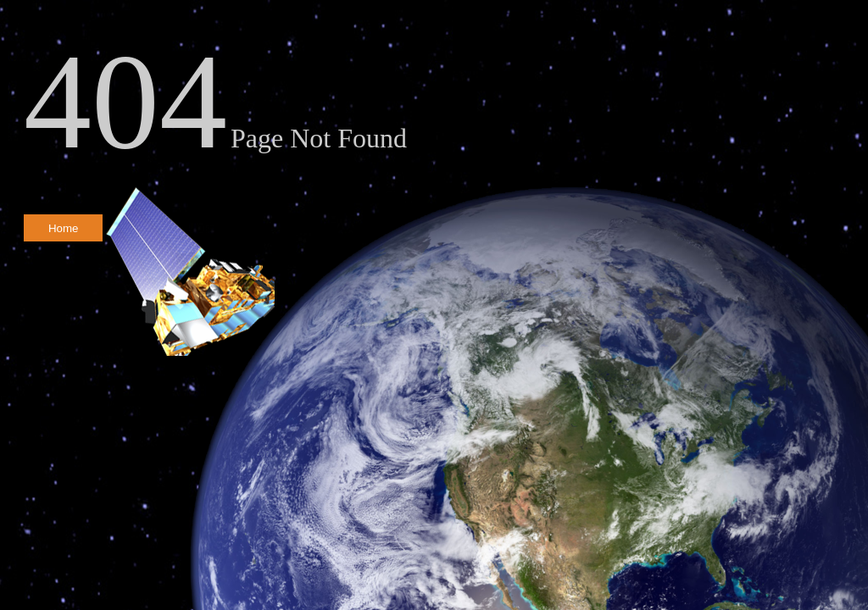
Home (64, 228)
